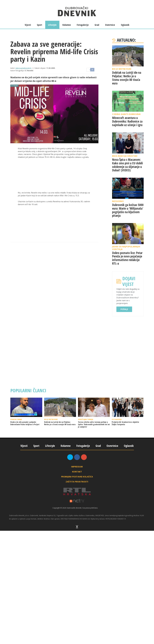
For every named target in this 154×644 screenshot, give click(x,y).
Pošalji (124, 309)
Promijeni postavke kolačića (77, 477)
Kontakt (77, 472)
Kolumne (67, 25)
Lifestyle (52, 25)
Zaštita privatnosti (77, 482)
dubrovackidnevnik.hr (24, 68)
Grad (97, 25)
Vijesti (28, 25)
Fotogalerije (83, 25)
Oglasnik (125, 25)
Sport (40, 25)
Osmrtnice (110, 25)
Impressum (77, 467)
